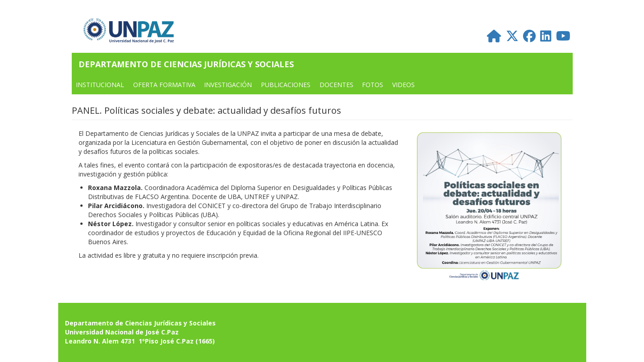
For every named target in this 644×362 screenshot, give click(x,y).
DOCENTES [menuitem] (336, 85)
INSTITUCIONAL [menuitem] (100, 85)
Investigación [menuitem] (228, 85)
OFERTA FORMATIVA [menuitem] (164, 85)
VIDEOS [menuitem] (403, 85)
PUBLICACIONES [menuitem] (286, 85)
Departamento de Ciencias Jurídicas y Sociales (186, 64)
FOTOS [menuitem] (373, 85)
